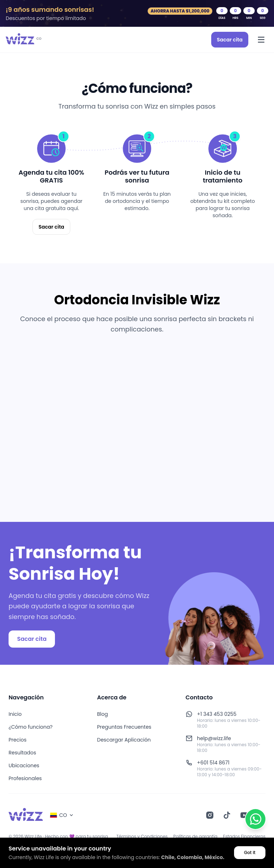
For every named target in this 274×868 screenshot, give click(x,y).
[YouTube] (244, 815)
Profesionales (25, 778)
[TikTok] (227, 815)
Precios (17, 740)
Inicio (15, 714)
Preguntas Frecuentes (124, 727)
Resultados (22, 753)
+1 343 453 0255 (217, 714)
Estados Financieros (244, 837)
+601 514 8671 (213, 763)
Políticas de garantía (195, 837)
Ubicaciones (24, 765)
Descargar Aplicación (124, 740)
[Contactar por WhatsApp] (255, 819)
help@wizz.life (214, 738)
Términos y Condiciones (142, 837)
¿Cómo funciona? (31, 727)
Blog (102, 714)
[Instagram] (210, 815)
